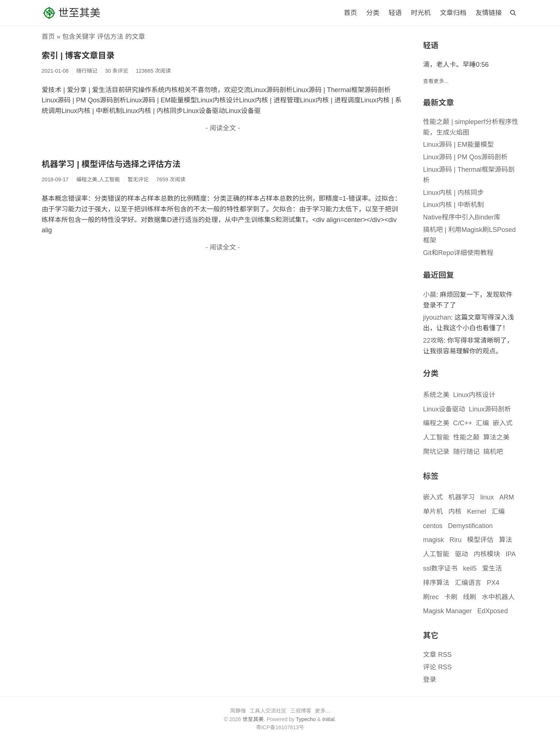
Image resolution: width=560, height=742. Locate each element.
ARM (507, 497)
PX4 (493, 583)
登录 (430, 680)
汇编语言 (468, 583)
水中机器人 (498, 597)
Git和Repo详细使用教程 (458, 253)
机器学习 (462, 497)
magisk (434, 540)
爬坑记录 (436, 452)
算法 (506, 540)
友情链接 (489, 13)
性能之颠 (466, 437)
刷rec (431, 597)
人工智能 (436, 437)
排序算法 (436, 583)
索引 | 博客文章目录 (78, 56)
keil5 (470, 568)
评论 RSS (438, 667)
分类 (373, 13)
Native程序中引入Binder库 (462, 217)
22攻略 (433, 341)
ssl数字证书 (440, 568)
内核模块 (487, 554)
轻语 (395, 13)
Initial (329, 719)
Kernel (477, 512)
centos (433, 526)
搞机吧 (493, 452)
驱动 (462, 554)
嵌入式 (503, 423)
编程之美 (436, 423)
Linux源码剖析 (490, 409)
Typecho (306, 719)
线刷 (470, 597)
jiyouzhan (437, 317)
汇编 (483, 423)
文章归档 (453, 13)
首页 (350, 13)
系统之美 (436, 395)
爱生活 (492, 568)
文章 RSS (438, 655)
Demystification (471, 526)
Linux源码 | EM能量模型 (459, 145)
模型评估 (480, 540)
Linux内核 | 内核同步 (454, 193)
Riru (456, 540)
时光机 (421, 13)
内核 (455, 512)
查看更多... (436, 81)
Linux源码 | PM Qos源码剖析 (466, 157)
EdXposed (493, 611)
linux (487, 497)
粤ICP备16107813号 (280, 727)
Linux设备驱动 (444, 409)
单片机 (433, 512)
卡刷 (451, 597)
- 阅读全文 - (223, 128)
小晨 (430, 295)
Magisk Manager (448, 611)
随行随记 (466, 452)
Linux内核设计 (474, 395)
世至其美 (71, 13)
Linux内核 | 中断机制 (454, 205)
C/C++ (463, 423)
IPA (511, 554)
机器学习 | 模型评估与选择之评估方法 (111, 164)
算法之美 (497, 437)
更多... (323, 711)
